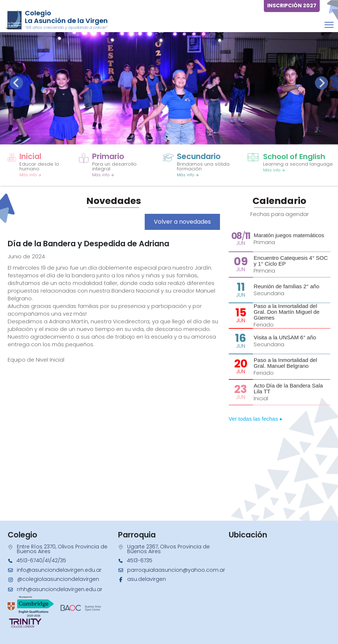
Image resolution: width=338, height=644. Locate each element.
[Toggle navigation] (329, 25)
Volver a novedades (182, 222)
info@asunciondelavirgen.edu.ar (59, 570)
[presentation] (16, 83)
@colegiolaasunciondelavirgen (58, 579)
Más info (30, 175)
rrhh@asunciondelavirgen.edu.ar (60, 589)
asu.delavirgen (147, 579)
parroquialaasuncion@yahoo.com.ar (176, 570)
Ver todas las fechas (256, 419)
